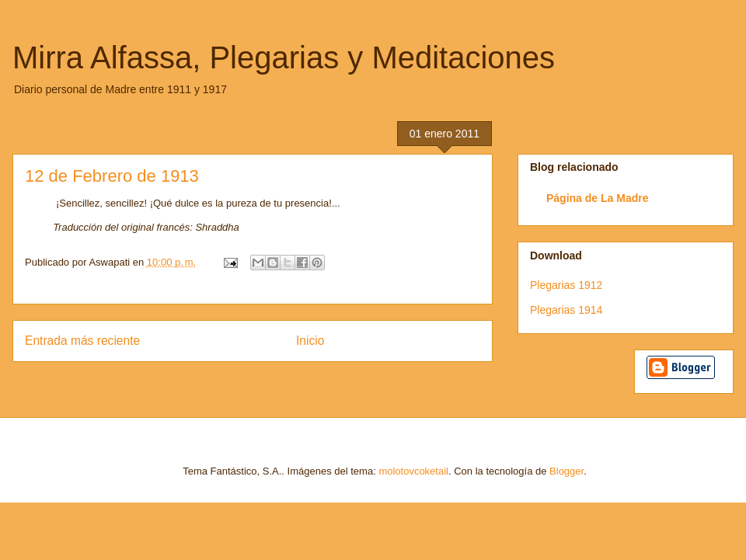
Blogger (566, 471)
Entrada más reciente (82, 341)
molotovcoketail (413, 471)
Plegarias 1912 (566, 285)
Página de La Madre (597, 198)
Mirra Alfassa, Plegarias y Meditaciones (284, 57)
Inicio (310, 341)
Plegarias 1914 (566, 310)
